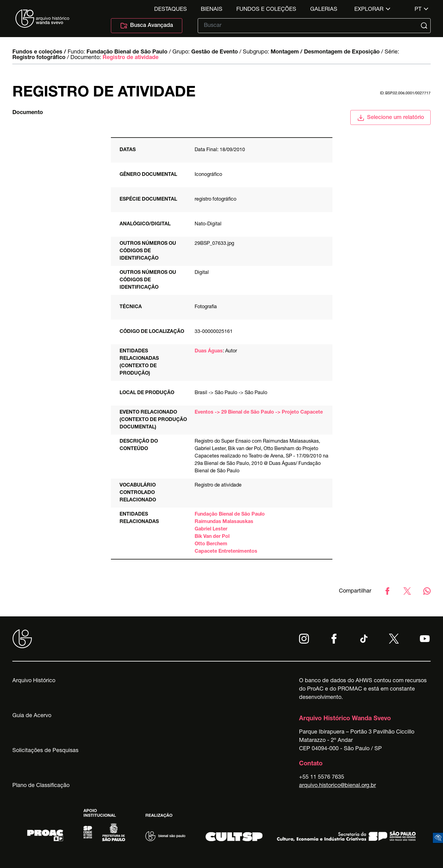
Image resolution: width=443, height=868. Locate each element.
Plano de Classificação (41, 786)
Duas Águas (209, 351)
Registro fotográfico (39, 58)
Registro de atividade (131, 58)
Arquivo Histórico (34, 681)
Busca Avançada (147, 26)
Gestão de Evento (215, 52)
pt (418, 10)
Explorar (369, 10)
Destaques (171, 10)
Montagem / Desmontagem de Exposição (325, 52)
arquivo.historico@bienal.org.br (338, 786)
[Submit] (425, 26)
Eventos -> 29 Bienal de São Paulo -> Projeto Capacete (259, 413)
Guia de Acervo (32, 716)
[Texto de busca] (310, 26)
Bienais (212, 10)
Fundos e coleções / (39, 52)
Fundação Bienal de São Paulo (127, 52)
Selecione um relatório (391, 118)
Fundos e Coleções (266, 10)
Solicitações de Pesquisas (45, 751)
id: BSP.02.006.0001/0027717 (405, 93)
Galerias (324, 10)
